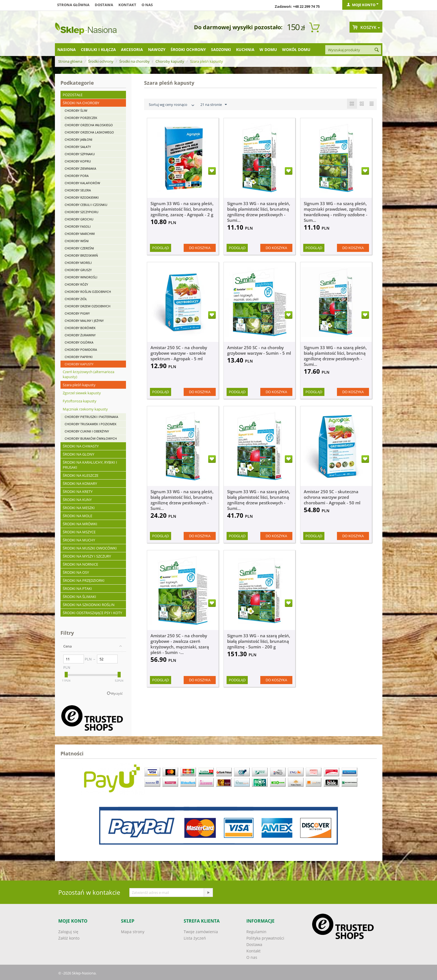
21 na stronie (214, 105)
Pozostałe (73, 95)
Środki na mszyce (79, 532)
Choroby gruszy (78, 270)
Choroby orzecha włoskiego (89, 125)
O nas (147, 5)
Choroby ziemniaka (80, 168)
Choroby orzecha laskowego (89, 132)
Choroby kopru (78, 161)
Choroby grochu (79, 219)
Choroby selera (78, 190)
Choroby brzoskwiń (81, 255)
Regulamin (256, 932)
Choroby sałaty (78, 147)
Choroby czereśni (79, 248)
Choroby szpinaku (80, 154)
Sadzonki (221, 49)
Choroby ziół (76, 299)
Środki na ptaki (77, 589)
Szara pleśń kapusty (79, 385)
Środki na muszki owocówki (90, 548)
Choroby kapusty (170, 61)
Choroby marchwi (80, 234)
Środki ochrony (188, 49)
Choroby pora (77, 176)
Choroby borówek (80, 328)
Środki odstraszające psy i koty (92, 613)
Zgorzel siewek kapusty (82, 393)
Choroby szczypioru (82, 212)
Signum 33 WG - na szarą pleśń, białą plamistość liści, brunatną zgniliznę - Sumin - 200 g (259, 641)
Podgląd (161, 248)
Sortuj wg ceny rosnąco (172, 105)
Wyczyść (117, 693)
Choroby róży (76, 284)
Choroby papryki (79, 357)
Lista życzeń (195, 938)
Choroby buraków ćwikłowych (91, 438)
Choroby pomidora (81, 350)
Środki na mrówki (80, 524)
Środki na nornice (80, 564)
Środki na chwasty (81, 446)
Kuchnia (245, 49)
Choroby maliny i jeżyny (84, 321)
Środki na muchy (79, 540)
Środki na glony (78, 454)
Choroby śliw (76, 110)
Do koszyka (200, 248)
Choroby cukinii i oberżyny (87, 431)
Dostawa (104, 5)
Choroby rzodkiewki (82, 197)
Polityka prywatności (265, 938)
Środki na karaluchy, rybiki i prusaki (90, 465)
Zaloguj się (68, 932)
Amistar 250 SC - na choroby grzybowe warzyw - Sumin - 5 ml (259, 350)
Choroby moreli (78, 263)
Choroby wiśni (77, 241)
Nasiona (67, 49)
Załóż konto (69, 938)
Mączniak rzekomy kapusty (85, 409)
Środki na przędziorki (84, 580)
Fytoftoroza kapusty (80, 401)
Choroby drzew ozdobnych (88, 306)
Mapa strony (133, 932)
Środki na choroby (134, 61)
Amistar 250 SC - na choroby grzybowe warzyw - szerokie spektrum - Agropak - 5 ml (179, 353)
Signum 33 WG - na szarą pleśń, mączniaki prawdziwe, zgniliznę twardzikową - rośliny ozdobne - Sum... (336, 212)
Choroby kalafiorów (82, 183)
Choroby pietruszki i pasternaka (91, 417)
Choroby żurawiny (80, 335)
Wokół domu (296, 49)
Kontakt (127, 5)
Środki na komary (80, 483)
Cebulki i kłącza (98, 49)
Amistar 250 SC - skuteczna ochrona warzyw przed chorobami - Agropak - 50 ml (332, 497)
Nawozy (157, 49)
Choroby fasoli (78, 226)
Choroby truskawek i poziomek (91, 424)
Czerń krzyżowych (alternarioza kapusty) (88, 374)
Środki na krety (78, 492)
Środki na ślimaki (79, 597)
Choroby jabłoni (78, 139)
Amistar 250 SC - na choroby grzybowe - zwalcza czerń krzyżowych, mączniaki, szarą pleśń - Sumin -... (180, 644)
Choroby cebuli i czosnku (86, 205)
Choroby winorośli (81, 277)
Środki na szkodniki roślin (89, 605)
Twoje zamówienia (201, 932)
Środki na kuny (77, 500)
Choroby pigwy (77, 313)
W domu (268, 49)
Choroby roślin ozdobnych (88, 292)
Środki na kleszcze (81, 475)
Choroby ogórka (79, 342)
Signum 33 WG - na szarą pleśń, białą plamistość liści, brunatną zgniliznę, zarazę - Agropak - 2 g (182, 209)
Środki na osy (76, 572)
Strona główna (73, 5)
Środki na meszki (79, 508)
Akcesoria (132, 49)
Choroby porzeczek (81, 118)
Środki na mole (77, 516)
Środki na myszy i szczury (87, 556)
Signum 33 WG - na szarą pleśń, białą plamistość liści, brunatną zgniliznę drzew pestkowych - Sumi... (259, 212)
